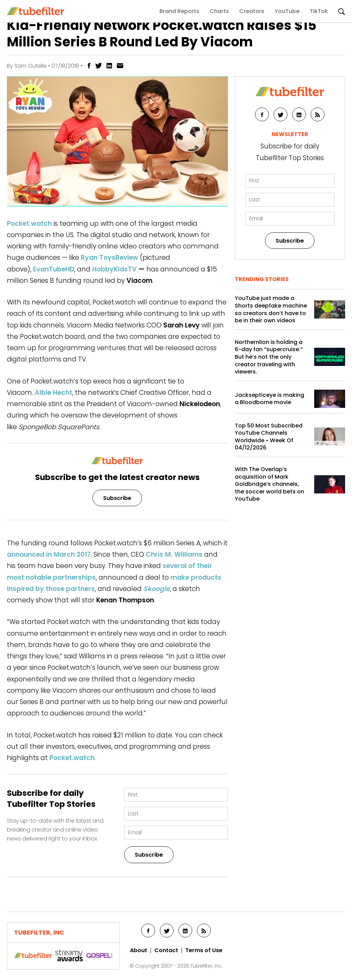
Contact (166, 950)
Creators (252, 11)
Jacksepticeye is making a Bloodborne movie (269, 399)
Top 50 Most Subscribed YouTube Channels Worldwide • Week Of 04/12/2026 (269, 437)
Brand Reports (179, 11)
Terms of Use (204, 950)
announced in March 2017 (49, 554)
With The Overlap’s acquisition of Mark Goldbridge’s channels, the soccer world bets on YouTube (269, 484)
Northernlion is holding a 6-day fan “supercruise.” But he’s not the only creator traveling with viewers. (269, 357)
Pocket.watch (29, 224)
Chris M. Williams (174, 554)
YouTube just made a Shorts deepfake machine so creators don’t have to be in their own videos (271, 309)
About (139, 950)
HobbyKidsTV (114, 269)
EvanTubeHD (54, 269)
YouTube (287, 11)
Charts (219, 11)
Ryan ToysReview (109, 258)
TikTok (319, 11)
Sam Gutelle (31, 66)
